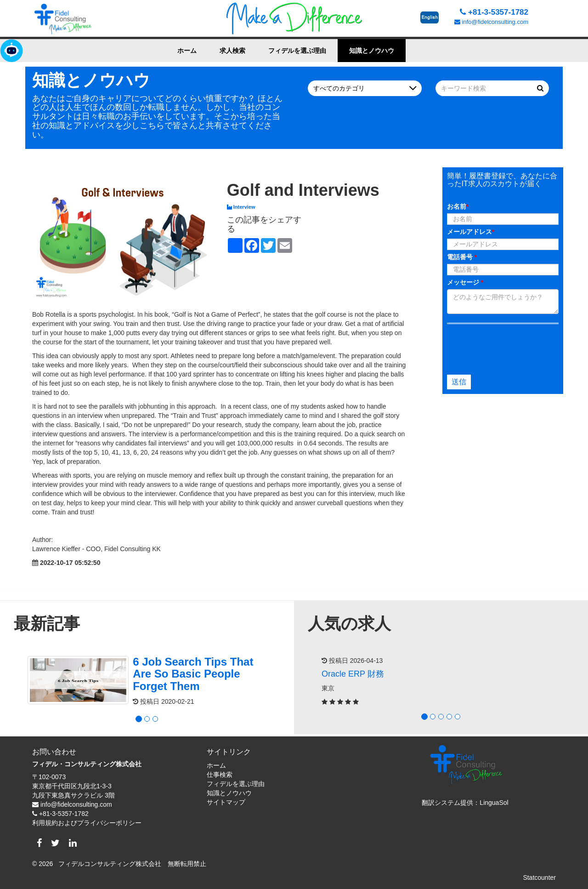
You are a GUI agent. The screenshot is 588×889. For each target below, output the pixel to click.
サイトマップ (226, 802)
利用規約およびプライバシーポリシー (87, 823)
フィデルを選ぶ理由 (297, 51)
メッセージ (465, 282)
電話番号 (462, 257)
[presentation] (501, 347)
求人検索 (232, 51)
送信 (459, 382)
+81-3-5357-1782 (494, 12)
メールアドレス (471, 232)
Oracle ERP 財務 (353, 674)
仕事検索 (220, 775)
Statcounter (539, 878)
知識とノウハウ (372, 51)
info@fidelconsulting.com (491, 22)
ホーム (187, 51)
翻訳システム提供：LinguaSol (465, 803)
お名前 (458, 206)
